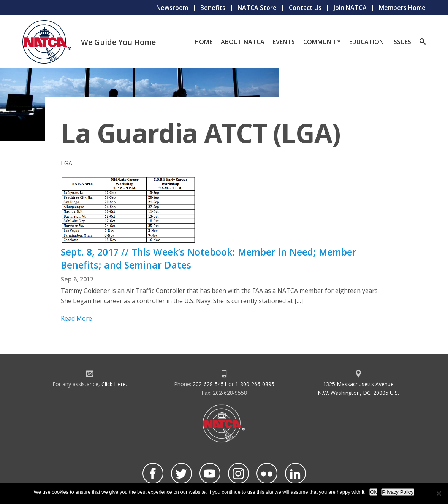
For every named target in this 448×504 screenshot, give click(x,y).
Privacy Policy (398, 492)
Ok (373, 492)
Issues (402, 42)
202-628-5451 (210, 384)
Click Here (114, 384)
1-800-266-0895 (255, 384)
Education (366, 42)
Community (322, 42)
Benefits (213, 8)
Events (284, 42)
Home (203, 42)
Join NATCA (350, 8)
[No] (439, 493)
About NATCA (243, 42)
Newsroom (172, 8)
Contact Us (305, 8)
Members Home (402, 8)
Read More (76, 318)
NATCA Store (257, 8)
